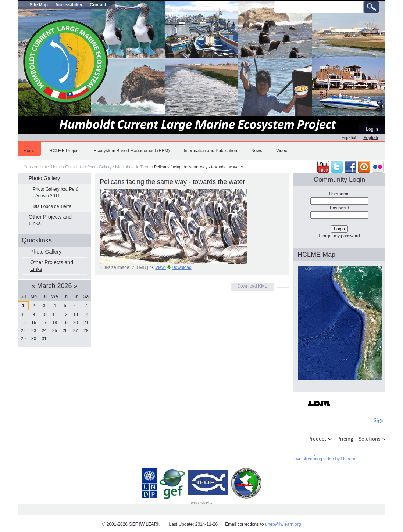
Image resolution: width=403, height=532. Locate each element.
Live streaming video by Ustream (326, 459)
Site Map (38, 5)
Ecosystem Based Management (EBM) (132, 151)
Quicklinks (74, 167)
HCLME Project (65, 151)
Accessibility (69, 5)
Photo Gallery (100, 167)
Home (29, 151)
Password (340, 208)
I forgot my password (339, 236)
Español (349, 137)
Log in (372, 129)
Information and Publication (210, 151)
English (371, 137)
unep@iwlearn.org (283, 524)
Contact (98, 5)
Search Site (274, 1)
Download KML (252, 286)
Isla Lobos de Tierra (133, 167)
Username (339, 194)
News (257, 151)
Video (282, 151)
